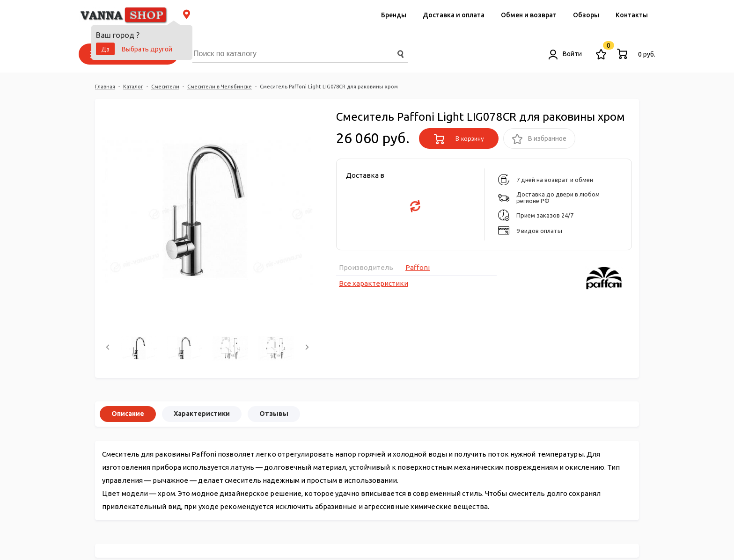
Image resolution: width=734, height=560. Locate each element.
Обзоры (586, 15)
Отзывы (274, 414)
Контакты (632, 15)
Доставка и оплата (454, 15)
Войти (565, 54)
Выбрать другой (147, 49)
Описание (128, 414)
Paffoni (418, 267)
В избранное (539, 139)
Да (105, 49)
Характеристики (202, 414)
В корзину (459, 139)
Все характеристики (374, 283)
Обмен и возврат (529, 15)
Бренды (394, 15)
